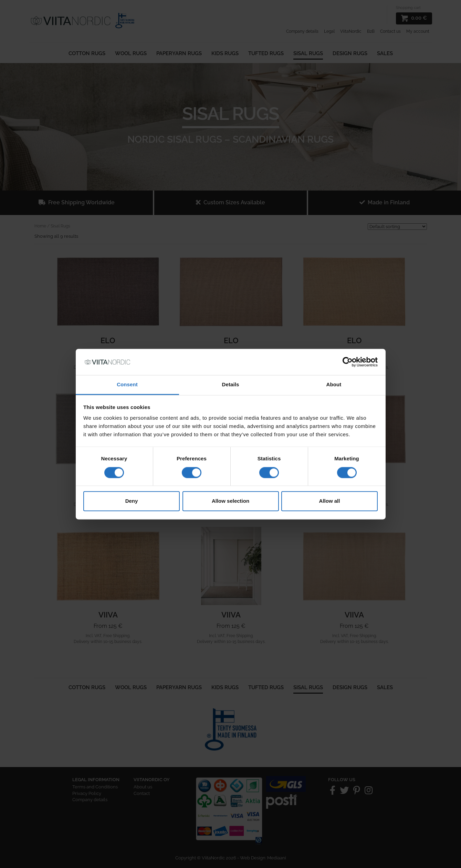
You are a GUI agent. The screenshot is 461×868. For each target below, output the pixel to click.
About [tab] (334, 385)
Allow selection (230, 501)
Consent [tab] (127, 385)
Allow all (330, 501)
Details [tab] (231, 385)
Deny (132, 501)
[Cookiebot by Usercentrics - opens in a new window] (348, 362)
